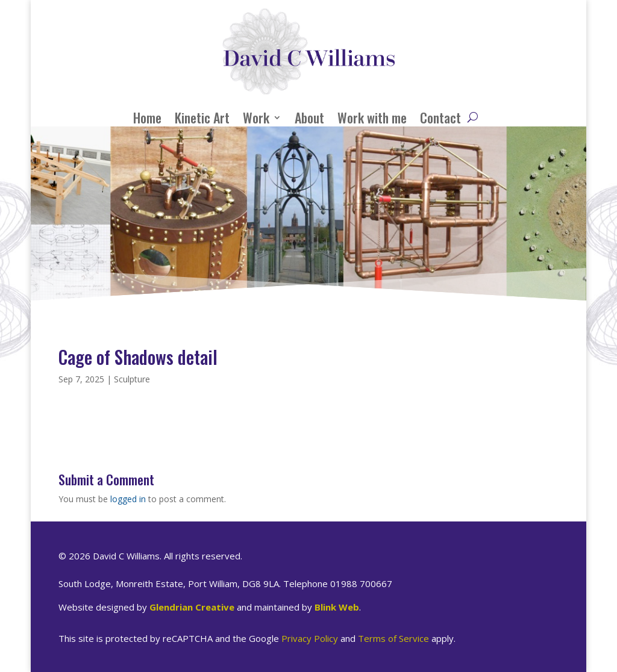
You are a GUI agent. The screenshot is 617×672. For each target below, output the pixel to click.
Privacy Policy (310, 638)
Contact (440, 117)
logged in (128, 499)
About (309, 117)
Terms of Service (393, 638)
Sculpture (132, 379)
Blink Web (337, 607)
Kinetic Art (202, 117)
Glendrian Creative (192, 607)
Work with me (372, 117)
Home (147, 117)
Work (256, 117)
